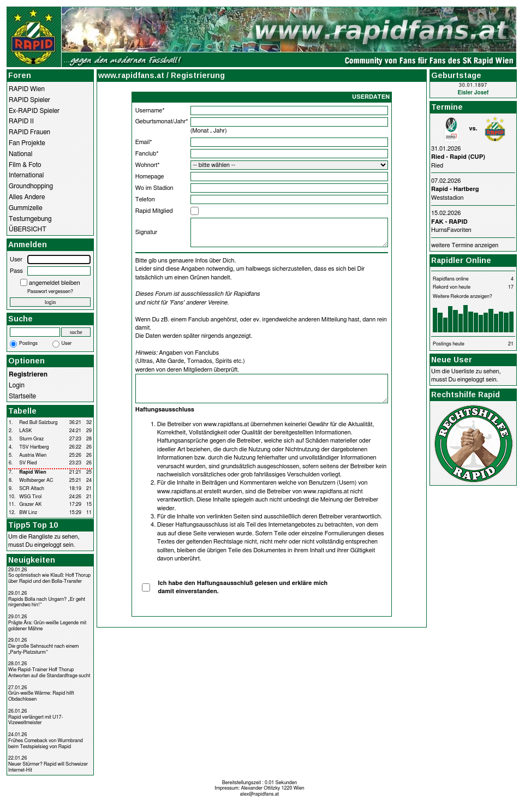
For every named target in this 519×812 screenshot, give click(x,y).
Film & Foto (25, 165)
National (20, 154)
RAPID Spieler (29, 100)
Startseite (22, 396)
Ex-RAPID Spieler (34, 111)
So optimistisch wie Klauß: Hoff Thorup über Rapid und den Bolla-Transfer (49, 578)
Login (17, 385)
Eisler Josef (473, 93)
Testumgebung (30, 219)
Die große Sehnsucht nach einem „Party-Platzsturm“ (43, 649)
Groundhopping (31, 186)
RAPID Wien (27, 89)
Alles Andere (27, 197)
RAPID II (21, 121)
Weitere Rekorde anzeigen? (463, 297)
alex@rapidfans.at (259, 794)
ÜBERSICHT (28, 229)
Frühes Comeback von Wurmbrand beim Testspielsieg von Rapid (46, 744)
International (26, 175)
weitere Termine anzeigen (465, 245)
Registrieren (28, 374)
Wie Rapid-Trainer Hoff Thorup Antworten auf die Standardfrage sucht (49, 673)
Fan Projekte (27, 143)
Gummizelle (26, 208)
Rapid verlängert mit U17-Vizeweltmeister (36, 720)
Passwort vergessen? (50, 292)
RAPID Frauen (29, 132)
